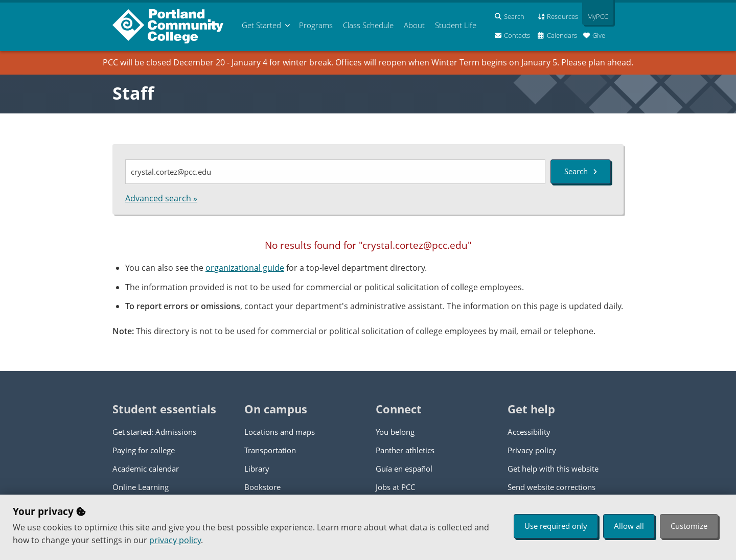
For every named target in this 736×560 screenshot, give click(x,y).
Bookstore (262, 487)
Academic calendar (146, 469)
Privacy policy (532, 450)
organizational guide (245, 268)
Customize (689, 526)
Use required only (556, 526)
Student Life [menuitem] (456, 25)
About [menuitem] (414, 25)
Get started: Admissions (154, 432)
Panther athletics (405, 450)
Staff (133, 93)
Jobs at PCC (395, 487)
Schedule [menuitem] (368, 25)
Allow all (629, 526)
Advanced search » (161, 198)
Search (581, 171)
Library (257, 469)
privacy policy (175, 540)
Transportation (270, 450)
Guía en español (404, 469)
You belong (395, 432)
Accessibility (529, 432)
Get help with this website (553, 469)
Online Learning (141, 487)
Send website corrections (551, 487)
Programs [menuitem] (316, 25)
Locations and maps (280, 432)
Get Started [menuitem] (261, 25)
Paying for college (144, 450)
